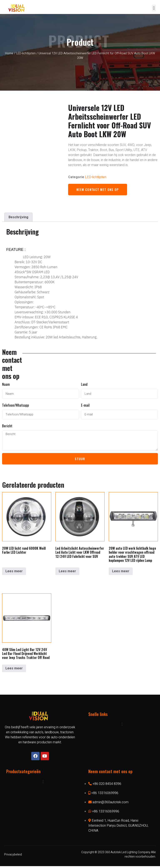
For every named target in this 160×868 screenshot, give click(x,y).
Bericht (7, 426)
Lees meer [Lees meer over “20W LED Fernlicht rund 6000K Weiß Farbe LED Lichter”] (14, 573)
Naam (6, 385)
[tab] (18, 217)
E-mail (85, 405)
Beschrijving (18, 217)
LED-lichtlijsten (26, 53)
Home (9, 53)
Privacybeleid (13, 856)
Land (84, 385)
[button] (154, 8)
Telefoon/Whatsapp (16, 405)
